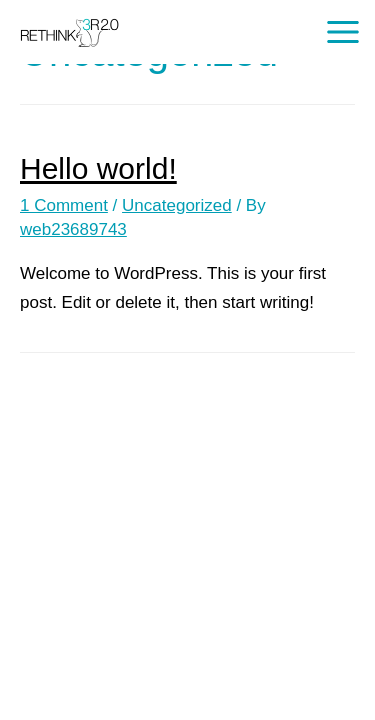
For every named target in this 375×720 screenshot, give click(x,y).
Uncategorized (177, 205)
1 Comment (64, 205)
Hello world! (98, 168)
